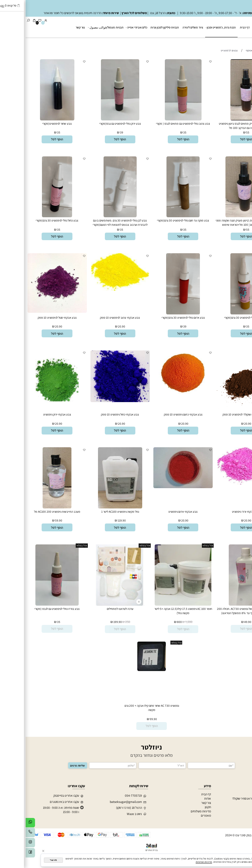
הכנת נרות (242, 811)
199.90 (92, 622)
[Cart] (9, 21)
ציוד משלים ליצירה (167, 27)
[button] (220, 139)
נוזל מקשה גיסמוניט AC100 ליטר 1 (95, 512)
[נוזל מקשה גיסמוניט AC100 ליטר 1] (95, 507)
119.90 (96, 520)
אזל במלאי (245, 545)
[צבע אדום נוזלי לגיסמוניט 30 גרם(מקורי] (158, 313)
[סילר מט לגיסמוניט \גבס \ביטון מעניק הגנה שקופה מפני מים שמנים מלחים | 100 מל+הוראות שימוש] (221, 216)
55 (222, 132)
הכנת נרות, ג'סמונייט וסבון (195, 27)
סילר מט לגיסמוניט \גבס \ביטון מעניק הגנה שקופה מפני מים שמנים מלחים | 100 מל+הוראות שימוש (220, 222)
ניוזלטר (126, 747)
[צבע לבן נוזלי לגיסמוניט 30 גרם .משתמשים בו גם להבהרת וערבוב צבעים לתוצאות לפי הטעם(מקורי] (95, 216)
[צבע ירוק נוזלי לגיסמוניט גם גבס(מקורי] (94, 119)
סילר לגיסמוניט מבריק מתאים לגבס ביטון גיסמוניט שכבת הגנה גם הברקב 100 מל (221, 126)
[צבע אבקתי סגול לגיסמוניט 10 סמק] (32, 312)
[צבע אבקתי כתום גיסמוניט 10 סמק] (157, 398)
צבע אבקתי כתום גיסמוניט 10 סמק (158, 414)
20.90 (96, 326)
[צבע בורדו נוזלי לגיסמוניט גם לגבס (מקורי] (31, 604)
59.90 (33, 520)
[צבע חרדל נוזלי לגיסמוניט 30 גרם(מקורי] (221, 313)
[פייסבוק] (5, 854)
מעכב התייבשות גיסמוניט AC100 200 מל (32, 512)
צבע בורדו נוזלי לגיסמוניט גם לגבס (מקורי (31, 609)
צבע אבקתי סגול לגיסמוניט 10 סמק (32, 318)
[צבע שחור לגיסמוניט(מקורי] (32, 119)
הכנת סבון (242, 815)
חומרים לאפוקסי (239, 820)
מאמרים (180, 815)
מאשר (28, 860)
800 (154, 622)
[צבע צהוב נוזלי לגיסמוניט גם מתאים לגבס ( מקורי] (158, 119)
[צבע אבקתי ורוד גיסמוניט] (220, 484)
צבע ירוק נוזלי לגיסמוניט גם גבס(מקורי (95, 124)
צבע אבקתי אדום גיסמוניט (157, 512)
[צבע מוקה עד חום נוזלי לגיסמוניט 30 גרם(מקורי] (157, 216)
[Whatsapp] (5, 824)
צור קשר (55, 27)
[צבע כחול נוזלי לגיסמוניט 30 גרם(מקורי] (31, 216)
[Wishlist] (14, 21)
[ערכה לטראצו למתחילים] (95, 604)
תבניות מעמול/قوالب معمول (80, 27)
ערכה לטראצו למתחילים (95, 609)
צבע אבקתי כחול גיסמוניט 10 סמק (94, 414)
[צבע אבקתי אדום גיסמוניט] (157, 487)
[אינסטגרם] (5, 844)
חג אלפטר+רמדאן (237, 803)
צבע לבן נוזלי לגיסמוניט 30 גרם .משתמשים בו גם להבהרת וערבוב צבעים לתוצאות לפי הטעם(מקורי (95, 222)
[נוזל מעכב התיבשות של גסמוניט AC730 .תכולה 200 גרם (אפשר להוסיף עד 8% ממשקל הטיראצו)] (220, 604)
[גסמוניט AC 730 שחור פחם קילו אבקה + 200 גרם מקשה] (126, 670)
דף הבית (219, 27)
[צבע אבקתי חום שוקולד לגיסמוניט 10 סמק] (220, 408)
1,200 (163, 622)
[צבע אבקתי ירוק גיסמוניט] (32, 408)
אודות (182, 798)
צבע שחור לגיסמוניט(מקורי (31, 124)
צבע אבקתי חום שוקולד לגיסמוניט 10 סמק (220, 414)
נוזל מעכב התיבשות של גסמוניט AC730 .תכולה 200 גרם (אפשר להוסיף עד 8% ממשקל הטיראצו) (220, 611)
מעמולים (243, 807)
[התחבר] (20, 21)
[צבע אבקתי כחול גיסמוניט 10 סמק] (95, 401)
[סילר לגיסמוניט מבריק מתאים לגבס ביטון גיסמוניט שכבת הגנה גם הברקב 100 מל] (221, 119)
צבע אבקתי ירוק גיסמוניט (32, 414)
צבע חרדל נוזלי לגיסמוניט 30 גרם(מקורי (220, 318)
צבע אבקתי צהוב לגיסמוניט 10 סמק (94, 318)
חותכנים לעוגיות (239, 794)
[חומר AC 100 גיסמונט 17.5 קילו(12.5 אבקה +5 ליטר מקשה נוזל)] (157, 604)
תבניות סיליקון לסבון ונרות (139, 27)
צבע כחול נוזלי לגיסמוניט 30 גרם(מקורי (31, 220)
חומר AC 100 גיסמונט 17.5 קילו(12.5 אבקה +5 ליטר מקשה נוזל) (158, 611)
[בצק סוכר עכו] (239, 27)
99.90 (128, 719)
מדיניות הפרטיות (178, 862)
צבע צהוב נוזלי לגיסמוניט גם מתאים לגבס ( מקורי (157, 124)
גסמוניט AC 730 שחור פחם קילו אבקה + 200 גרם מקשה (126, 708)
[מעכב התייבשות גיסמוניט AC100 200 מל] (31, 507)
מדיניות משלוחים (175, 811)
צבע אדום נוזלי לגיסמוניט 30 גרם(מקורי (158, 318)
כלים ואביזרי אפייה (111, 27)
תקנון (182, 807)
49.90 (222, 622)
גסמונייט (239, 42)
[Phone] (5, 833)
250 (102, 622)
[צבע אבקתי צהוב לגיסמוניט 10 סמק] (95, 290)
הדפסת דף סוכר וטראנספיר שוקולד (227, 798)
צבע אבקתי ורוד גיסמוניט (220, 512)
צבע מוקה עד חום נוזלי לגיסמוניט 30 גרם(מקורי (157, 220)
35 (159, 132)
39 (96, 132)
